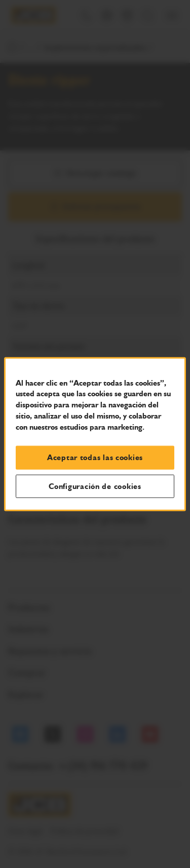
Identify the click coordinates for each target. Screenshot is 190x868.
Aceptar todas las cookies (95, 458)
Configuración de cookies (95, 486)
